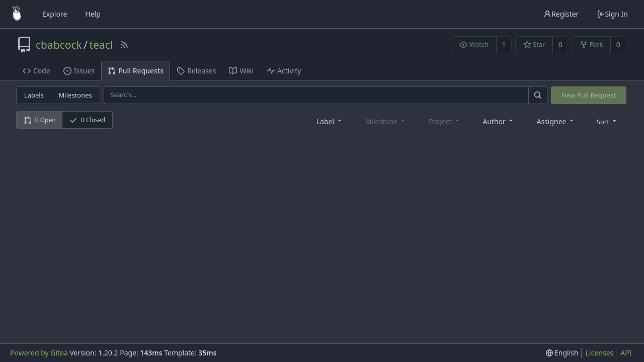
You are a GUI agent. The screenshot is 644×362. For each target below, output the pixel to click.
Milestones (75, 95)
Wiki (241, 71)
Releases (196, 71)
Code (36, 71)
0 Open (40, 120)
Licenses (600, 353)
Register (561, 14)
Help (93, 14)
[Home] (17, 14)
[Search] (538, 95)
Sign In (612, 14)
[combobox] (330, 121)
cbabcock (59, 45)
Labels (34, 95)
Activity (284, 71)
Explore (55, 14)
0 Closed (87, 120)
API (626, 353)
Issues (79, 71)
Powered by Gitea (39, 353)
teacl (101, 45)
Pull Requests (136, 71)
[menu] (608, 121)
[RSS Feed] (124, 45)
